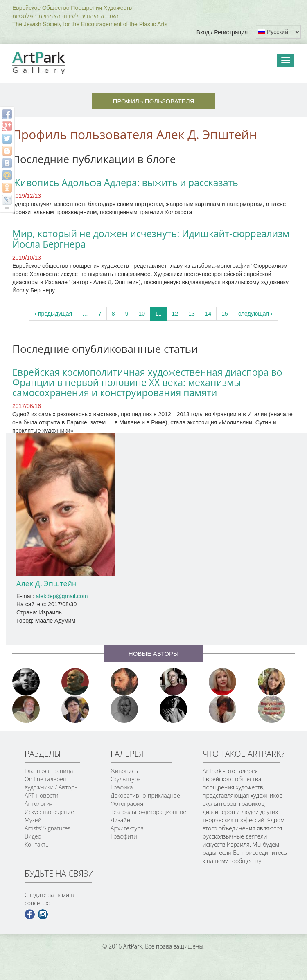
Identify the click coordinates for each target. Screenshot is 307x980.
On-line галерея (45, 779)
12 (175, 314)
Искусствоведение (49, 812)
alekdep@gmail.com (62, 596)
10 (142, 314)
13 (192, 314)
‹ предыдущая (53, 314)
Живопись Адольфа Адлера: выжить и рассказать (125, 182)
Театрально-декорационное (148, 812)
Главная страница (49, 771)
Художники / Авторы (52, 787)
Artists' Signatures (47, 828)
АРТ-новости (42, 795)
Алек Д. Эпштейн (46, 583)
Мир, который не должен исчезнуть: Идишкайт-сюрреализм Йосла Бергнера (151, 239)
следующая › (255, 314)
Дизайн (120, 820)
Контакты (37, 844)
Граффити (124, 836)
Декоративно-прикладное (145, 795)
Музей (33, 820)
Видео (33, 836)
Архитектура (127, 828)
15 (225, 314)
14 (208, 314)
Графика (122, 787)
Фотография (127, 804)
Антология (39, 804)
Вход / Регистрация (222, 32)
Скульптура (126, 779)
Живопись (124, 771)
